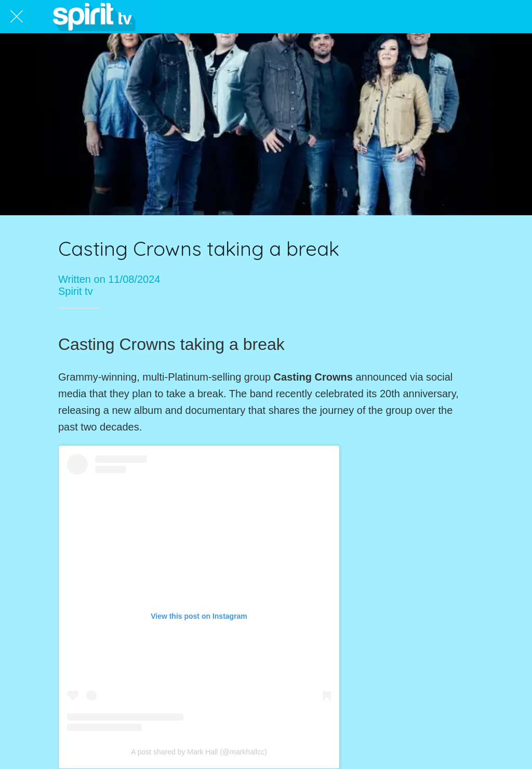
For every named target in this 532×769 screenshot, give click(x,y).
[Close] (17, 17)
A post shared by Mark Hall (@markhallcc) (199, 752)
